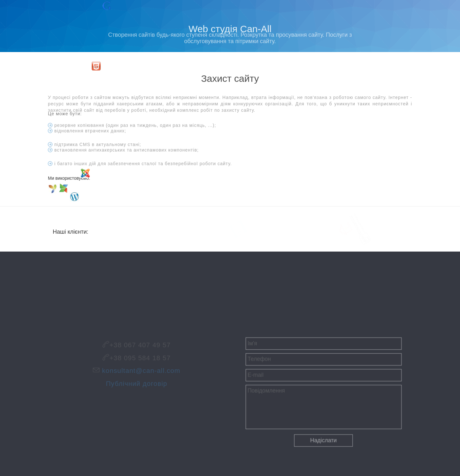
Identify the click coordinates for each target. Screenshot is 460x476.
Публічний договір (137, 382)
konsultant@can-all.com (141, 371)
